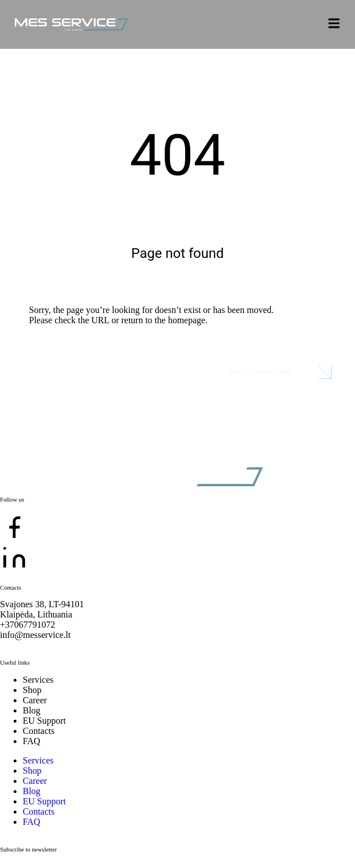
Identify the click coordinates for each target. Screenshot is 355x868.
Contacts (39, 731)
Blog (32, 710)
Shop (32, 690)
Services (38, 680)
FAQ (32, 741)
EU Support (44, 721)
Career (35, 700)
